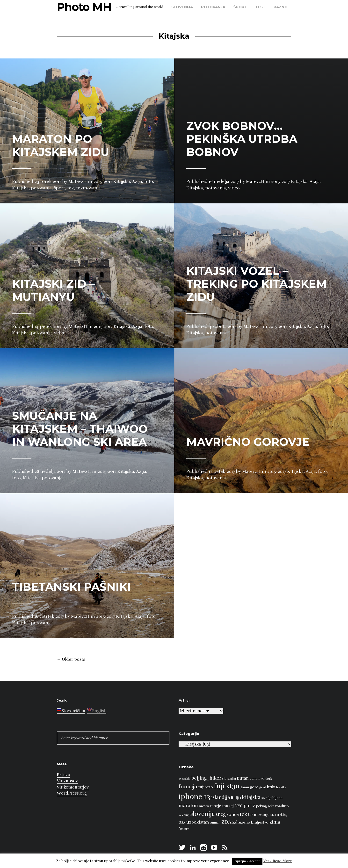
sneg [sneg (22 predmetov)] (221, 814)
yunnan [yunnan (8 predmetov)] (215, 823)
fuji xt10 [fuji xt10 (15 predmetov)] (206, 787)
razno (281, 7)
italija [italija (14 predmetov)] (236, 798)
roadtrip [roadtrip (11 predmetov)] (282, 806)
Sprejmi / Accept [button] (247, 861)
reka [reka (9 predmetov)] (271, 806)
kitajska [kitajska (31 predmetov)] (251, 797)
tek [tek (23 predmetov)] (243, 814)
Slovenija (182, 7)
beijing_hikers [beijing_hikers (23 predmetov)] (207, 778)
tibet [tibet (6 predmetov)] (273, 815)
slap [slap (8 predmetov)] (187, 815)
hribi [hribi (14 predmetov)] (271, 787)
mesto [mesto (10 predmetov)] (204, 806)
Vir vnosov (67, 781)
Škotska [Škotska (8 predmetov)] (184, 829)
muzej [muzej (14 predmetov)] (228, 806)
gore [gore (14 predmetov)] (254, 787)
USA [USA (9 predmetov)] (182, 823)
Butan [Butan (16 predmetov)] (243, 778)
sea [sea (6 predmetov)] (181, 815)
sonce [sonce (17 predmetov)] (233, 814)
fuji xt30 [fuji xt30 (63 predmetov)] (227, 786)
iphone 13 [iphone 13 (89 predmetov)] (194, 797)
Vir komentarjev (73, 787)
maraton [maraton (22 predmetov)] (188, 806)
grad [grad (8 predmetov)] (263, 787)
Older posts (71, 660)
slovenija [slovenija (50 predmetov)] (203, 814)
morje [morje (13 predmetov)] (216, 806)
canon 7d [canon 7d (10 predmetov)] (257, 778)
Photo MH (84, 7)
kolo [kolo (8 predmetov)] (265, 798)
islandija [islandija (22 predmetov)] (221, 797)
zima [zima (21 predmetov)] (275, 822)
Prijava (63, 775)
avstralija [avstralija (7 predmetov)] (184, 779)
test (260, 7)
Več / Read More (278, 861)
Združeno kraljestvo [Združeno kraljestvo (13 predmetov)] (250, 822)
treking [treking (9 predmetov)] (282, 815)
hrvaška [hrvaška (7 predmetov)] (281, 787)
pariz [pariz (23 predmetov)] (249, 806)
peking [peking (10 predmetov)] (261, 806)
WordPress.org (72, 793)
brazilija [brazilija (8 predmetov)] (230, 779)
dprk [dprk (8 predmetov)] (269, 779)
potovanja (213, 7)
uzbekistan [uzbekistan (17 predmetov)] (198, 822)
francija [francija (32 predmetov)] (188, 786)
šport (240, 7)
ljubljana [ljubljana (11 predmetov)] (275, 798)
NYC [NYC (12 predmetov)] (239, 806)
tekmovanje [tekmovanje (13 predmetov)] (259, 815)
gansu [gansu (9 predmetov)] (245, 787)
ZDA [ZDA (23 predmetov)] (226, 822)
